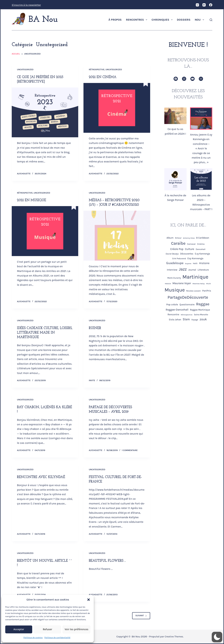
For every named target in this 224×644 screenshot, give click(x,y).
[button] (89, 600)
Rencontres (137, 20)
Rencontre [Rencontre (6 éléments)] (174, 314)
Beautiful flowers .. (108, 561)
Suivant (141, 616)
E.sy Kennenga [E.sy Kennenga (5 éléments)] (202, 254)
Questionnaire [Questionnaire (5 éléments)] (187, 305)
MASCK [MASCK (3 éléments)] (168, 284)
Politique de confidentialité (57, 638)
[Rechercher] (211, 20)
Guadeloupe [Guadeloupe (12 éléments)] (175, 263)
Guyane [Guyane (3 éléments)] (188, 263)
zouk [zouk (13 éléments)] (203, 319)
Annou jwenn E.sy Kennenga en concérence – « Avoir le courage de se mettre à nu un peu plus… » (201, 148)
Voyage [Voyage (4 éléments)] (195, 320)
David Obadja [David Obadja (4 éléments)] (172, 254)
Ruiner (95, 328)
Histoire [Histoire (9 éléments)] (204, 263)
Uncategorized (25, 70)
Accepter (19, 629)
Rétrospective (97, 70)
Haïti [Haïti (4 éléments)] (195, 263)
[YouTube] (204, 5)
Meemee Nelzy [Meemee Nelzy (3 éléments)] (199, 284)
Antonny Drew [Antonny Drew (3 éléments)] (189, 238)
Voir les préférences (76, 629)
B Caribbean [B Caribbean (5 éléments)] (203, 238)
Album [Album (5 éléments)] (170, 238)
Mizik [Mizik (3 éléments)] (208, 284)
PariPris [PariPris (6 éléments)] (207, 291)
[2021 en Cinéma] (117, 108)
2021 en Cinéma (103, 77)
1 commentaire (130, 450)
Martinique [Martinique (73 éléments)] (195, 277)
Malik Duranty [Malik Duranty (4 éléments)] (174, 278)
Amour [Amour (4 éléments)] (178, 238)
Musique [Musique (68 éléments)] (175, 290)
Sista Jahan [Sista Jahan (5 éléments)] (175, 320)
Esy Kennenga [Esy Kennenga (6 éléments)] (195, 258)
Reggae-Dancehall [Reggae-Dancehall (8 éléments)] (177, 310)
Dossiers (184, 20)
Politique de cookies (33, 638)
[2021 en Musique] (45, 231)
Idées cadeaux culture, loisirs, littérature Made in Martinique (44, 333)
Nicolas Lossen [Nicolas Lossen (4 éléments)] (193, 291)
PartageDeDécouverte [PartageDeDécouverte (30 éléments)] (188, 297)
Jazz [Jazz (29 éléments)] (183, 269)
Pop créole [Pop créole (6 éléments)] (172, 305)
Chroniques (163, 20)
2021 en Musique (32, 200)
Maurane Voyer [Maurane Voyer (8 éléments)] (182, 283)
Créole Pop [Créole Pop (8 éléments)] (177, 249)
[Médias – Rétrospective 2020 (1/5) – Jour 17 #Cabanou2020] (117, 236)
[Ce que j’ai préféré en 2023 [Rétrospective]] (45, 112)
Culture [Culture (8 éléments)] (190, 249)
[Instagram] (197, 5)
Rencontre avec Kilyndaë (42, 477)
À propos (115, 20)
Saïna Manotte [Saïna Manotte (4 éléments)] (201, 315)
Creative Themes (175, 636)
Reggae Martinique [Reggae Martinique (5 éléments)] (200, 310)
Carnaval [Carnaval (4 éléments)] (191, 244)
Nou (200, 20)
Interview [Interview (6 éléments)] (172, 270)
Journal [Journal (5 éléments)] (192, 270)
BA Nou (43, 20)
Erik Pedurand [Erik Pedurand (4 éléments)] (179, 259)
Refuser (48, 629)
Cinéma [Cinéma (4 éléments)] (201, 244)
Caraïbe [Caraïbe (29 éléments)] (178, 243)
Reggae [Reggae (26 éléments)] (203, 304)
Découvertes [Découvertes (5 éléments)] (187, 254)
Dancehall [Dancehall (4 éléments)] (201, 249)
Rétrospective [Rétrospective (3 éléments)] (187, 315)
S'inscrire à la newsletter (26, 5)
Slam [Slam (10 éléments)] (186, 319)
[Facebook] (211, 5)
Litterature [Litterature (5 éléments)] (203, 270)
